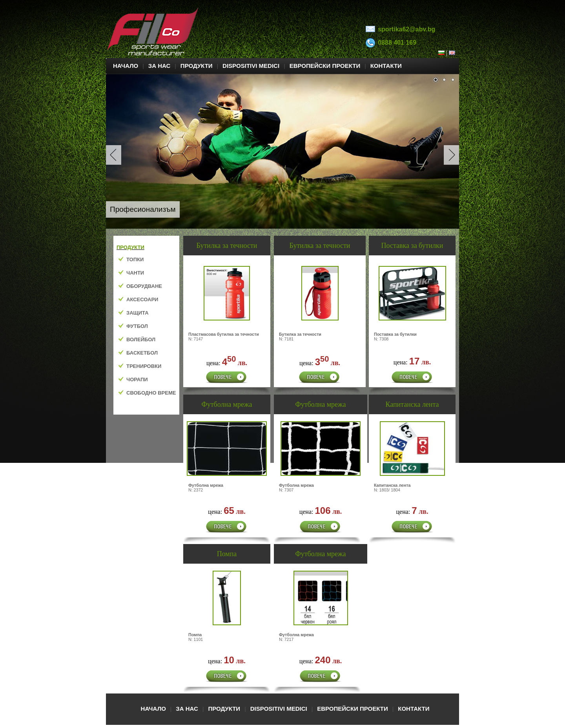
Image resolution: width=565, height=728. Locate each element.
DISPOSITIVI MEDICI (251, 66)
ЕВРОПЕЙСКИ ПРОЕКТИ (325, 66)
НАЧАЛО (126, 66)
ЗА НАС (159, 66)
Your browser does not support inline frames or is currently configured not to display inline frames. (146, 325)
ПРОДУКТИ (197, 66)
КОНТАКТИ (386, 66)
